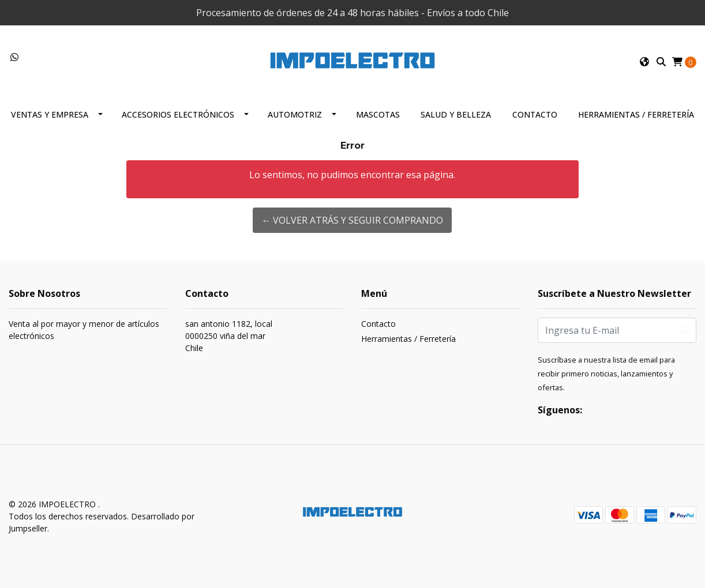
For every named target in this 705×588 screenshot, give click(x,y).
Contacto (535, 114)
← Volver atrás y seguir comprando (352, 220)
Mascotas (378, 114)
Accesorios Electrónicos (178, 114)
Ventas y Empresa (50, 114)
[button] (644, 62)
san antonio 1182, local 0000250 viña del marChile (229, 336)
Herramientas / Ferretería (636, 114)
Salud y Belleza (456, 114)
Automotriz (295, 114)
